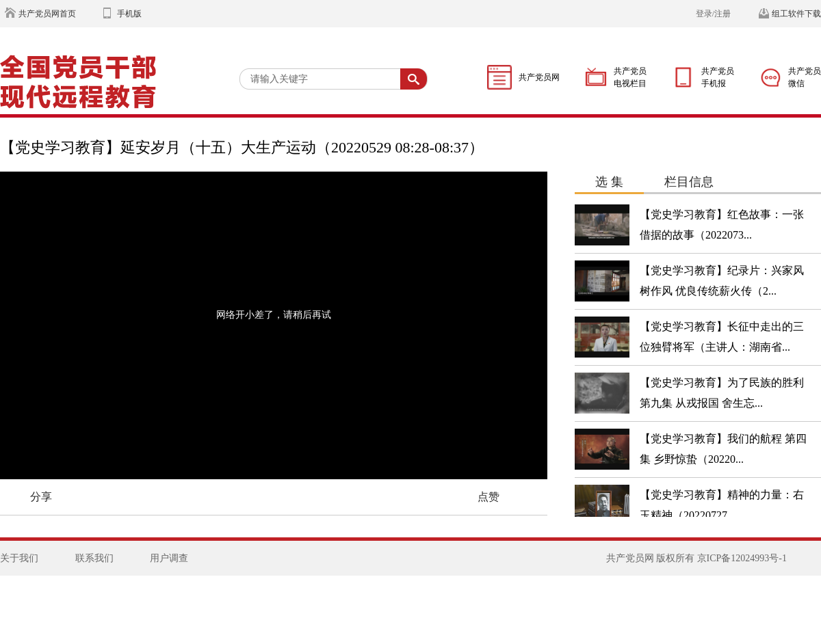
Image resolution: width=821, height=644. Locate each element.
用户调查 (169, 558)
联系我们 (94, 558)
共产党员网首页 (47, 14)
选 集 (609, 182)
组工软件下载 (796, 14)
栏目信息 (689, 182)
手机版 (129, 14)
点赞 (488, 497)
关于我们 (19, 558)
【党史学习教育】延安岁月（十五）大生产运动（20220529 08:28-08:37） (242, 147)
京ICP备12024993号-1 (742, 558)
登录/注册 (713, 14)
